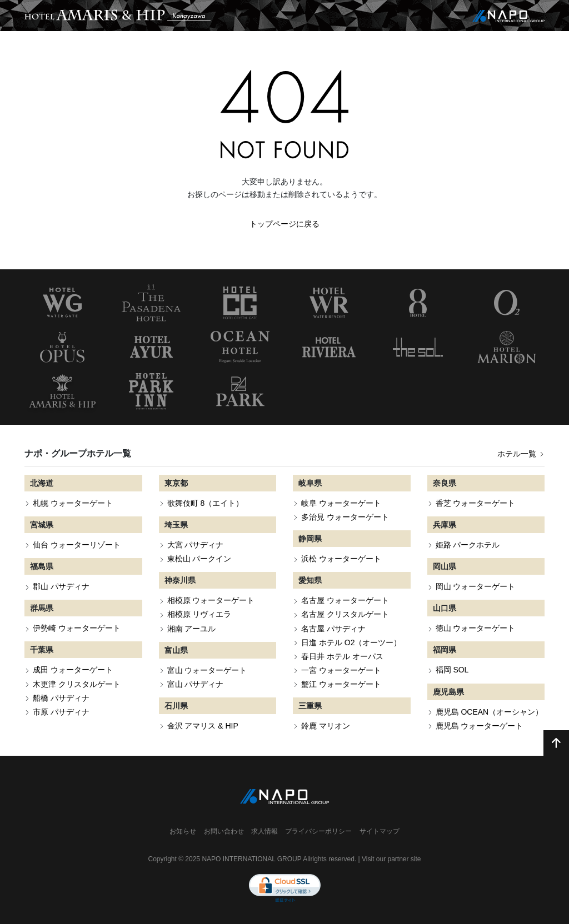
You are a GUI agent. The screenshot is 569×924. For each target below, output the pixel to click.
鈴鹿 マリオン (326, 726)
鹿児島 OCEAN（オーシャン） (490, 712)
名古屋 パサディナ (333, 629)
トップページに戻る (284, 224)
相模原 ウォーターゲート (211, 600)
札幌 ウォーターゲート (73, 503)
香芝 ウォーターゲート (476, 503)
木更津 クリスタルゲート (77, 684)
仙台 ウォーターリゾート (77, 545)
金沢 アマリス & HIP (203, 726)
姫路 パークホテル (468, 545)
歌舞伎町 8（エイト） (206, 503)
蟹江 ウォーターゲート (341, 684)
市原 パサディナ (61, 712)
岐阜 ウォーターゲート (341, 503)
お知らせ (183, 831)
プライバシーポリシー (318, 831)
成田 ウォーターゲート (73, 670)
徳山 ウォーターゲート (476, 628)
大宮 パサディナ (196, 545)
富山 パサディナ (196, 684)
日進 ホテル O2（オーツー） (351, 642)
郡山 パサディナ (61, 586)
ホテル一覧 (521, 454)
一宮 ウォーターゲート (341, 670)
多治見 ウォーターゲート (345, 517)
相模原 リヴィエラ (199, 614)
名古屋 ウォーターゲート (345, 600)
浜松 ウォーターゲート (341, 559)
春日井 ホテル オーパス (342, 656)
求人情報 (264, 831)
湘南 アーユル (192, 629)
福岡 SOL (452, 670)
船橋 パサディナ (61, 698)
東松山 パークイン (199, 559)
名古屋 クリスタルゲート (345, 614)
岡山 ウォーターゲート (476, 586)
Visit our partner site (391, 859)
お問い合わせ (224, 831)
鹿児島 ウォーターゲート (480, 726)
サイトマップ (380, 831)
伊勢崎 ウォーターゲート (77, 628)
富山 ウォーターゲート (207, 670)
